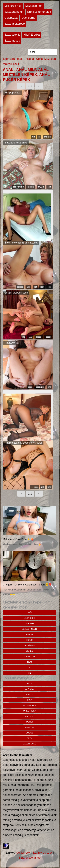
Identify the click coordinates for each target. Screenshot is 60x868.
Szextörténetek (14, 12)
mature (30, 716)
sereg (30, 651)
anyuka (41, 187)
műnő (30, 640)
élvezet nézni (30, 629)
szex (30, 738)
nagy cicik (30, 618)
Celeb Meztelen (46, 59)
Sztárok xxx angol (30, 858)
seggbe (20, 287)
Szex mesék (12, 41)
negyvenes (30, 705)
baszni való (29, 744)
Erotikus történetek (39, 12)
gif (39, 137)
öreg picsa (30, 711)
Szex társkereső (15, 24)
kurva (30, 634)
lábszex (39, 337)
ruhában (30, 645)
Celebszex (11, 18)
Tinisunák (29, 59)
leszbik (48, 337)
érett (49, 187)
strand (30, 623)
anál (28, 287)
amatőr (30, 727)
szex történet (19, 187)
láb (24, 337)
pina (29, 700)
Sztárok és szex (42, 853)
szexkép (31, 187)
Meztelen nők (34, 6)
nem (30, 662)
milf (33, 137)
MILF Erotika (32, 35)
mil (30, 673)
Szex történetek (13, 59)
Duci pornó (28, 18)
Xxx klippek (23, 853)
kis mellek (30, 656)
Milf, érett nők (13, 6)
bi (29, 667)
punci (29, 722)
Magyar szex (11, 64)
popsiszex (40, 387)
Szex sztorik (12, 35)
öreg (49, 287)
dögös (29, 733)
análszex (48, 137)
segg (30, 387)
